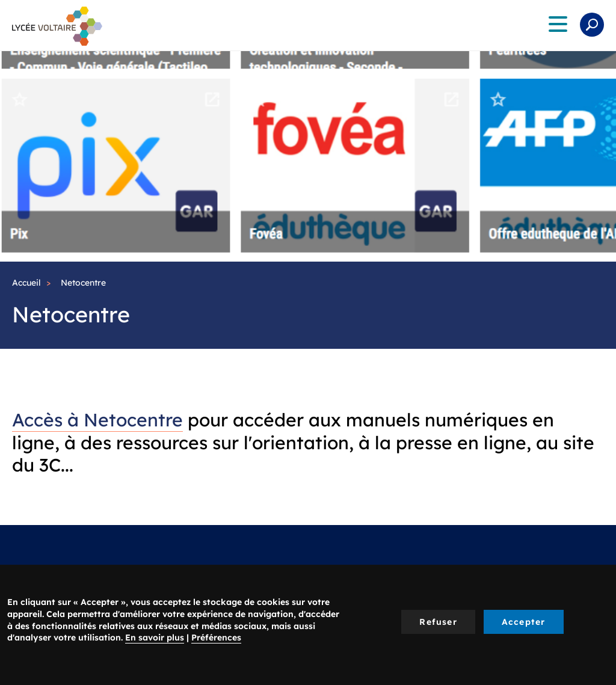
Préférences (216, 637)
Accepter (524, 622)
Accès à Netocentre (97, 420)
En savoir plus (155, 637)
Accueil (26, 283)
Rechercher (592, 25)
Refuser (438, 622)
